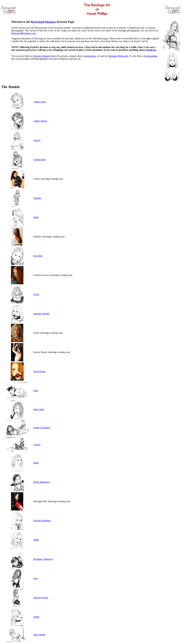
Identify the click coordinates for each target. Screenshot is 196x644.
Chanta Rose (40, 160)
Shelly (37, 617)
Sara (36, 578)
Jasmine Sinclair (41, 314)
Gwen (36, 294)
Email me (151, 50)
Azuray (37, 140)
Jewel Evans (40, 371)
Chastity (37, 198)
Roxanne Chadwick (43, 559)
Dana (36, 217)
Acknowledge (151, 56)
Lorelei (37, 445)
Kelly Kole (39, 409)
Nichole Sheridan (42, 521)
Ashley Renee (40, 121)
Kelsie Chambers (42, 428)
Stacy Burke (39, 635)
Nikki (36, 540)
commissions (90, 56)
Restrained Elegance (43, 22)
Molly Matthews (41, 482)
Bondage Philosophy (118, 56)
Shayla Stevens (41, 598)
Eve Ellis (38, 256)
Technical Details (41, 56)
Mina (36, 463)
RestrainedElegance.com (24, 33)
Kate (36, 390)
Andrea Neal (40, 102)
